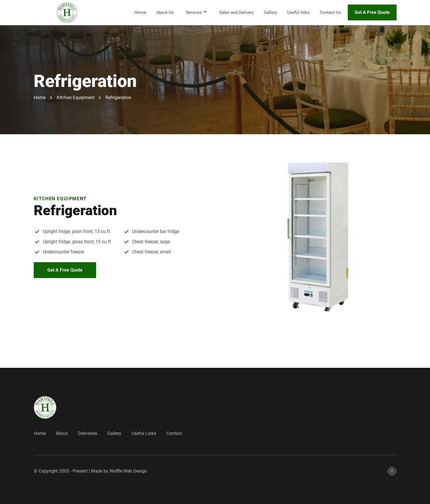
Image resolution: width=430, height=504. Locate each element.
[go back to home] (45, 407)
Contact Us (330, 12)
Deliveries (88, 433)
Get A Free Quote (372, 12)
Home (140, 12)
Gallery (270, 12)
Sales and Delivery (236, 12)
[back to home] (67, 12)
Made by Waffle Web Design (119, 471)
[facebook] (392, 471)
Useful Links (144, 433)
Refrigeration (118, 98)
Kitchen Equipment (76, 98)
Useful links (298, 12)
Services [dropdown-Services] (196, 12)
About (62, 433)
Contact (174, 433)
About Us (165, 12)
